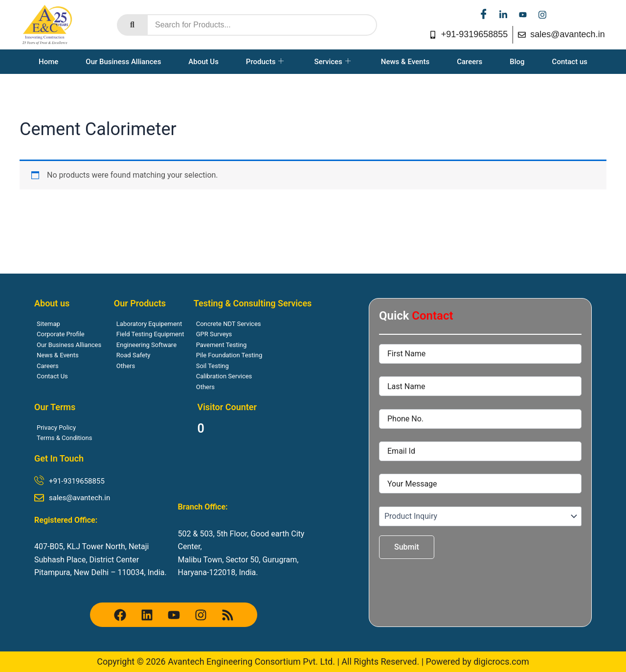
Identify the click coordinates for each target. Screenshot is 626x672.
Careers (469, 62)
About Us (203, 62)
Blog (517, 62)
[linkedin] (503, 15)
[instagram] (542, 15)
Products (265, 62)
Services (332, 62)
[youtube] (523, 15)
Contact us (570, 62)
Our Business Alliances (123, 62)
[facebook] (484, 15)
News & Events (405, 62)
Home (48, 62)
